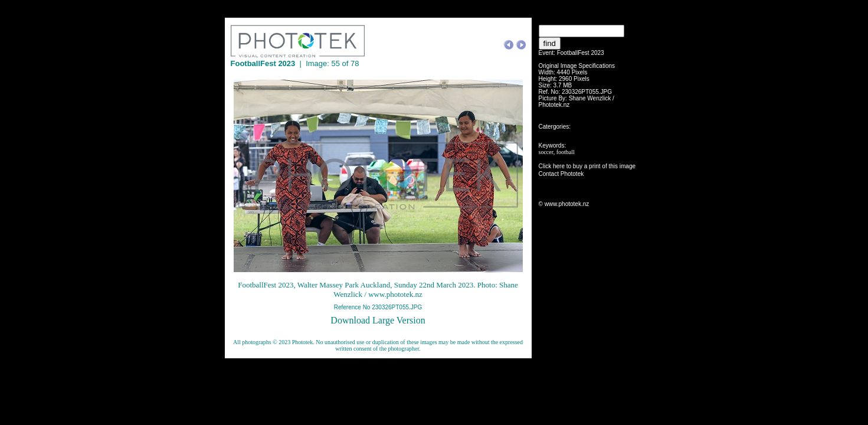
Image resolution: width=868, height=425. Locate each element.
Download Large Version (378, 320)
